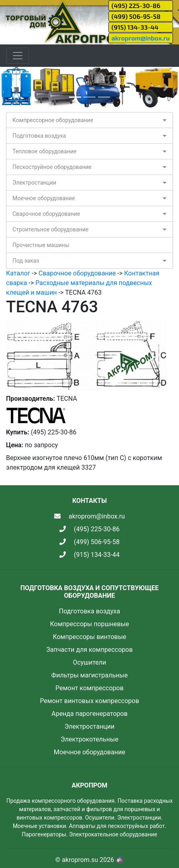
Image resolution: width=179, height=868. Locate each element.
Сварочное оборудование (46, 214)
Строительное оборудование (50, 229)
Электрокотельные (89, 739)
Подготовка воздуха (39, 136)
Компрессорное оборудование (53, 120)
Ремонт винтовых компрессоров (89, 701)
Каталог (18, 273)
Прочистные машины (41, 245)
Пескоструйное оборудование (52, 167)
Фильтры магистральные (89, 675)
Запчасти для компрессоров (89, 650)
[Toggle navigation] (18, 56)
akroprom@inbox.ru (141, 38)
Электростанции (34, 183)
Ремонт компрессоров (89, 688)
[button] (13, 87)
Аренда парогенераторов (89, 714)
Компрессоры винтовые (89, 637)
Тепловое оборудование (45, 151)
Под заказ (26, 261)
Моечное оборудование (44, 198)
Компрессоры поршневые (89, 624)
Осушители (89, 662)
